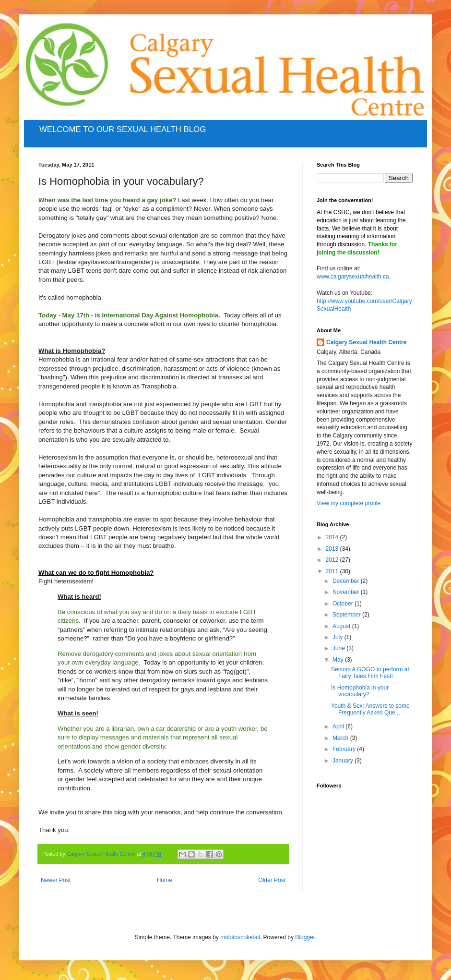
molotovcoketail (240, 937)
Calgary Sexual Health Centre (366, 342)
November (347, 592)
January (344, 761)
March (341, 738)
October (344, 604)
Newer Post (56, 880)
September (347, 615)
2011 (333, 571)
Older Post (272, 880)
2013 (333, 549)
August (342, 626)
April (339, 726)
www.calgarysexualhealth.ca (353, 277)
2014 (333, 537)
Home (165, 880)
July (338, 637)
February (345, 749)
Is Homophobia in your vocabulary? (360, 691)
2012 (333, 560)
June (339, 648)
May (339, 660)
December (347, 581)
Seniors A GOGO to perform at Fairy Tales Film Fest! (370, 673)
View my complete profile (349, 503)
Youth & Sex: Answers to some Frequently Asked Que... (370, 709)
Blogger (305, 937)
